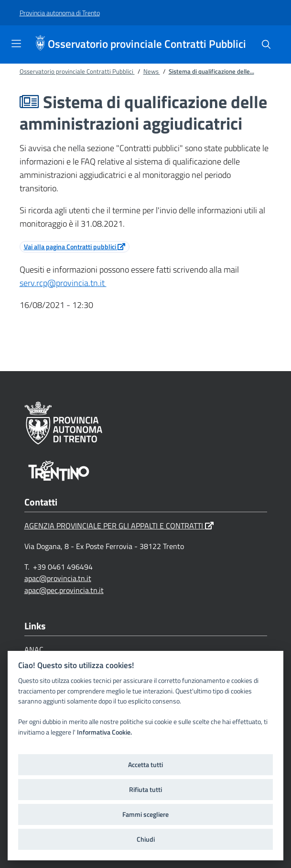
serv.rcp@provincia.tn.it (63, 283)
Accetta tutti (145, 765)
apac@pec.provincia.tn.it (64, 590)
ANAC (36, 649)
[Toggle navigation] (16, 44)
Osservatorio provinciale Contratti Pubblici (147, 44)
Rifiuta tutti (145, 790)
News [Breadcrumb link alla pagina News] (152, 71)
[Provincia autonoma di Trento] (60, 13)
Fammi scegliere (145, 814)
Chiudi (146, 839)
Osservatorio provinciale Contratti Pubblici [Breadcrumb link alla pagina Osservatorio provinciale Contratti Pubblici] (77, 71)
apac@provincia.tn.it (58, 578)
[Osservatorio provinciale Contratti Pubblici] (42, 44)
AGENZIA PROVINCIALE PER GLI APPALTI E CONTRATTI (119, 526)
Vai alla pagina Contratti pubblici (75, 247)
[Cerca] (266, 44)
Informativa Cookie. (104, 732)
